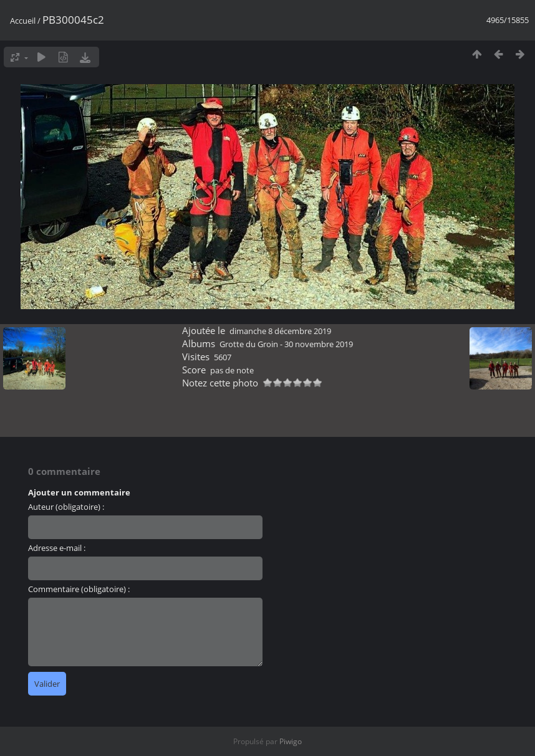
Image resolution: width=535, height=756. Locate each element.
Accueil (23, 21)
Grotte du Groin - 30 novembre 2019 (286, 344)
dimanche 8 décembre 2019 (280, 331)
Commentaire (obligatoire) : (79, 589)
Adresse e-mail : (57, 548)
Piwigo (291, 741)
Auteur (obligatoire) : (66, 507)
